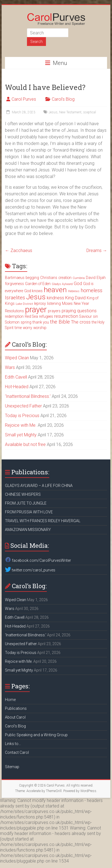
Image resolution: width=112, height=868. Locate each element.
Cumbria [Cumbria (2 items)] (79, 278)
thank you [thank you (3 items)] (41, 322)
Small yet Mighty (21, 435)
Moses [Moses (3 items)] (67, 303)
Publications (16, 708)
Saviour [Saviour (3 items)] (86, 316)
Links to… (13, 744)
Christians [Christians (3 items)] (49, 278)
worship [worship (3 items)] (40, 328)
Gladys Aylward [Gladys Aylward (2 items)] (62, 284)
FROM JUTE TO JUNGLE (26, 503)
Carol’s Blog (15, 726)
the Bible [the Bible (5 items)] (60, 322)
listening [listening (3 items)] (54, 303)
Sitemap (12, 767)
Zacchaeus (19, 250)
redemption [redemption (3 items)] (14, 316)
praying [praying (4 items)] (69, 311)
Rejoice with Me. (21, 425)
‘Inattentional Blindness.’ (28, 396)
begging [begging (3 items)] (32, 278)
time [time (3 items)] (18, 328)
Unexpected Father (23, 406)
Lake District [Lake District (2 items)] (24, 304)
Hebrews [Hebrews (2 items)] (74, 291)
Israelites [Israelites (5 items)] (15, 298)
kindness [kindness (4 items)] (55, 298)
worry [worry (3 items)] (28, 328)
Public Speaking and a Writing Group (36, 735)
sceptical (90, 112)
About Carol (15, 717)
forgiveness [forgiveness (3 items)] (14, 284)
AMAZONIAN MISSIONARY (28, 530)
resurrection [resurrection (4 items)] (66, 316)
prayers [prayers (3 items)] (54, 311)
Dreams (97, 250)
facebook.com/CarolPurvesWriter (38, 560)
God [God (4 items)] (78, 284)
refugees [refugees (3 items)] (46, 316)
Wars (10, 367)
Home (10, 700)
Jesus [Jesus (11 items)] (36, 297)
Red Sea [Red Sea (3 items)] (31, 316)
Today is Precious (22, 416)
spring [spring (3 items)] (26, 322)
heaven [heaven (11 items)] (55, 290)
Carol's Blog (63, 99)
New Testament (70, 112)
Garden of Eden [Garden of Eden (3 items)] (38, 284)
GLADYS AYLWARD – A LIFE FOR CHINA (39, 486)
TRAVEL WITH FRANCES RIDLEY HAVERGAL (43, 521)
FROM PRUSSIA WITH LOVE (29, 512)
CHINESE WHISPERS (23, 494)
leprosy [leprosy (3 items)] (40, 303)
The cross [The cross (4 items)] (81, 322)
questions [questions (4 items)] (87, 311)
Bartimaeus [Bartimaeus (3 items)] (15, 278)
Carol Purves (24, 99)
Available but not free (25, 444)
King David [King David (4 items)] (75, 298)
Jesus (53, 112)
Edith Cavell (16, 377)
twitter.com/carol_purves (30, 570)
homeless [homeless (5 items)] (91, 291)
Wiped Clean (17, 358)
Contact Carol (17, 752)
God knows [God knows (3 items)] (33, 291)
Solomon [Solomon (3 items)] (12, 322)
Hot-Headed (17, 387)
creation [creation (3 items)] (65, 278)
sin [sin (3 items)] (95, 316)
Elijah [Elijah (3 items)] (101, 278)
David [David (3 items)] (91, 278)
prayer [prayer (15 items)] (36, 310)
